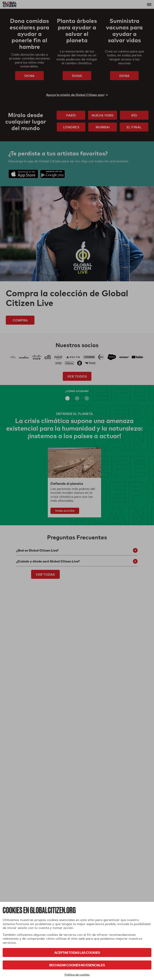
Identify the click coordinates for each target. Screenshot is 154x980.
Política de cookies (77, 975)
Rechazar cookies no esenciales (77, 965)
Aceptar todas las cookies (77, 952)
